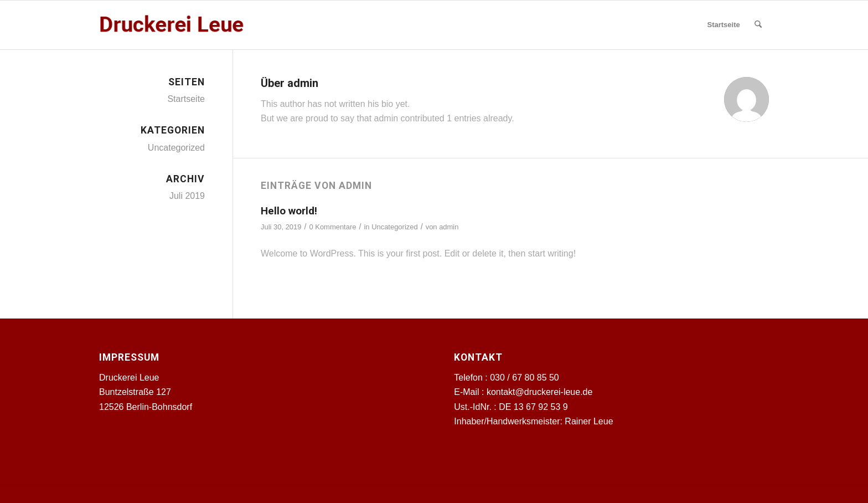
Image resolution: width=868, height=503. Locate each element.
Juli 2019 (187, 196)
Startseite (186, 99)
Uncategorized (395, 227)
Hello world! (289, 211)
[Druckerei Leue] (172, 25)
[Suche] (758, 25)
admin (449, 227)
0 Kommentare (332, 227)
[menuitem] (723, 25)
